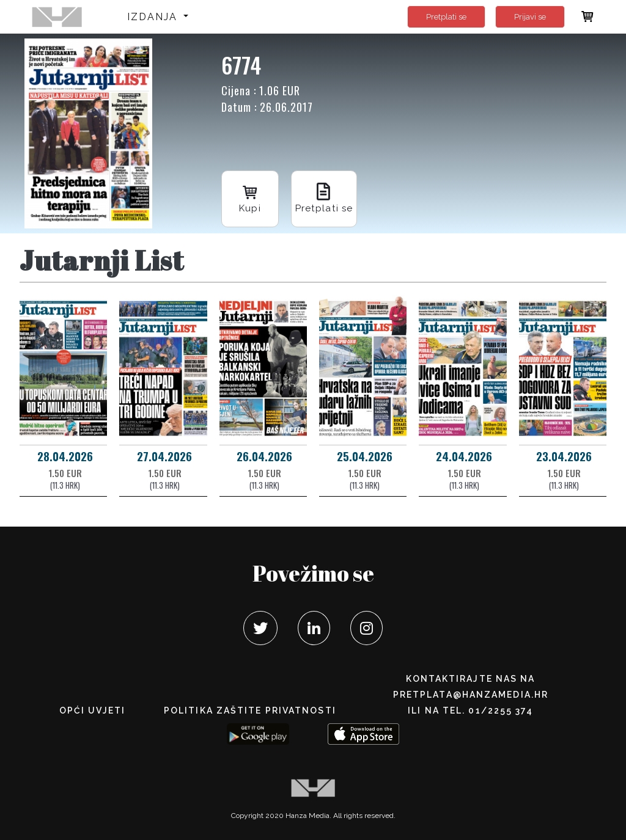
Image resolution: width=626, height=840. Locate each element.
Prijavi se (530, 17)
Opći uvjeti (92, 710)
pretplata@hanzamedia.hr (471, 695)
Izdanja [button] (154, 17)
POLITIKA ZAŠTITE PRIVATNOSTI (250, 710)
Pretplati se (446, 17)
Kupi (252, 196)
